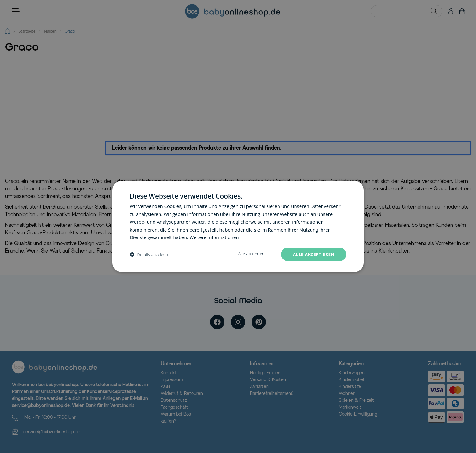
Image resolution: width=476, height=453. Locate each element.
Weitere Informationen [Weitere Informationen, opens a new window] (215, 237)
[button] (149, 255)
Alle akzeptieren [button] (313, 254)
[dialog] (238, 227)
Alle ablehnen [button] (250, 254)
